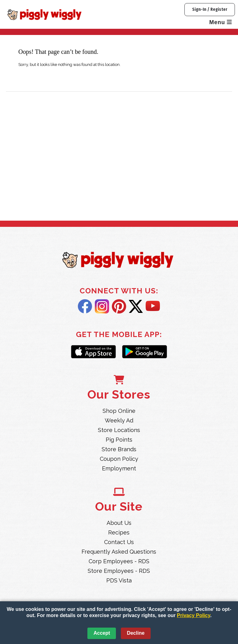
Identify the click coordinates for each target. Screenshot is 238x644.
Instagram (102, 306)
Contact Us (119, 542)
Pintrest (119, 306)
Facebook (85, 306)
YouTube (153, 306)
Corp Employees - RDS (119, 561)
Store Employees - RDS (119, 571)
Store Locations (119, 430)
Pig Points (119, 440)
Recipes (119, 532)
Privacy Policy (194, 615)
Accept (102, 633)
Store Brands (119, 449)
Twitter (136, 306)
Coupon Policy (119, 459)
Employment (119, 468)
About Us (119, 523)
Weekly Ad (119, 420)
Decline (136, 633)
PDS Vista (119, 580)
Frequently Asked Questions (119, 552)
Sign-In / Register (210, 9)
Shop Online (119, 411)
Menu (220, 22)
